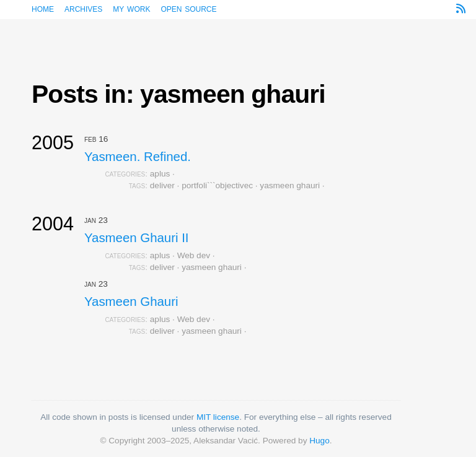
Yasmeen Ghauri (131, 302)
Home (43, 8)
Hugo (320, 441)
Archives (83, 8)
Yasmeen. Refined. (138, 157)
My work (131, 8)
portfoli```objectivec (217, 185)
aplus (160, 174)
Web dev (194, 255)
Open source (188, 8)
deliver (162, 185)
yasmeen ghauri (290, 185)
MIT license (218, 417)
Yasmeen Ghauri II (137, 238)
